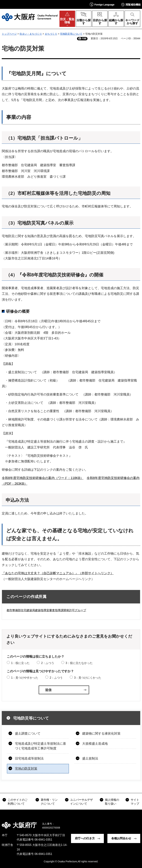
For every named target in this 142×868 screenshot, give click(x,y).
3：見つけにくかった (88, 678)
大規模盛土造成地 (95, 744)
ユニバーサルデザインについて (81, 802)
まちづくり (51, 34)
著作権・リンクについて (49, 802)
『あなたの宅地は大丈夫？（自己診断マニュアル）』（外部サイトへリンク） (58, 573)
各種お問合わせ (121, 838)
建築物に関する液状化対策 (101, 734)
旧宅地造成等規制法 (29, 758)
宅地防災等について (71, 34)
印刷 (84, 39)
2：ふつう (48, 663)
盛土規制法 (90, 758)
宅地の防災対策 (26, 769)
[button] (102, 4)
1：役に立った (20, 663)
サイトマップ (135, 802)
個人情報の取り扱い (112, 802)
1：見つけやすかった (25, 678)
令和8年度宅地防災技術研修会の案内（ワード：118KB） (43, 478)
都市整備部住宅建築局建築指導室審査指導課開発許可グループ (46, 610)
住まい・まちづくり (31, 34)
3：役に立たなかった (79, 663)
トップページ (9, 34)
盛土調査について (28, 734)
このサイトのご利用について (18, 802)
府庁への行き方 (85, 838)
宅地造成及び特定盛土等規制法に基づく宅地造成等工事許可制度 (40, 746)
